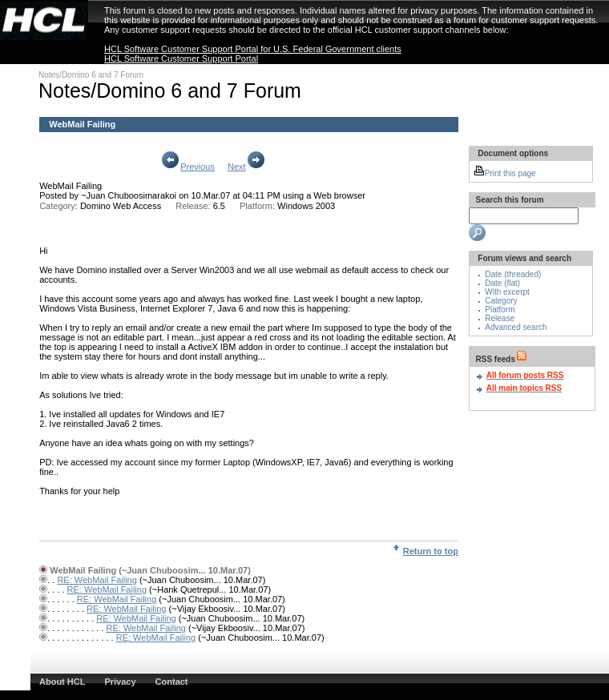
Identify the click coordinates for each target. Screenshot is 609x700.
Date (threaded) (513, 274)
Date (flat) (502, 283)
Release (500, 318)
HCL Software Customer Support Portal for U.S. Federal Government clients (253, 49)
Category (501, 301)
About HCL (62, 682)
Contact (172, 682)
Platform (500, 310)
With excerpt (507, 292)
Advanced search (516, 327)
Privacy (120, 682)
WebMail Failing (71, 186)
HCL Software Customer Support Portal (181, 58)
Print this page (505, 173)
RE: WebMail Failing (97, 580)
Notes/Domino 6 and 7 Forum (91, 75)
